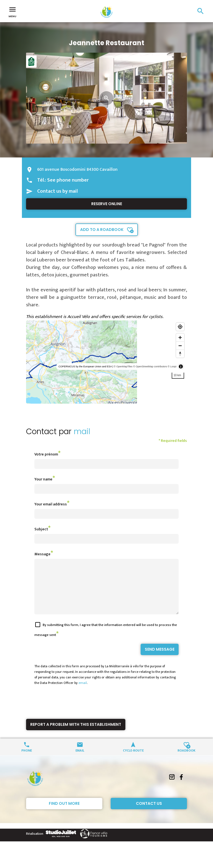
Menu (12, 12)
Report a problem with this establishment (76, 734)
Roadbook (187, 760)
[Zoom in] (180, 338)
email (83, 693)
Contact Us (149, 813)
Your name (43, 479)
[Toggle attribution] (181, 366)
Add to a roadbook (102, 230)
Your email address (51, 504)
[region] (106, 362)
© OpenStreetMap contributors (150, 366)
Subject (41, 529)
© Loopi (172, 366)
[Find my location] (180, 327)
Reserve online (107, 204)
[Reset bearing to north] (180, 354)
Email (80, 760)
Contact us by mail (57, 191)
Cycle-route (133, 760)
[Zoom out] (180, 346)
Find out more (64, 813)
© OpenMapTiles (123, 366)
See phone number (68, 180)
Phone (27, 760)
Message (42, 554)
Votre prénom (46, 454)
